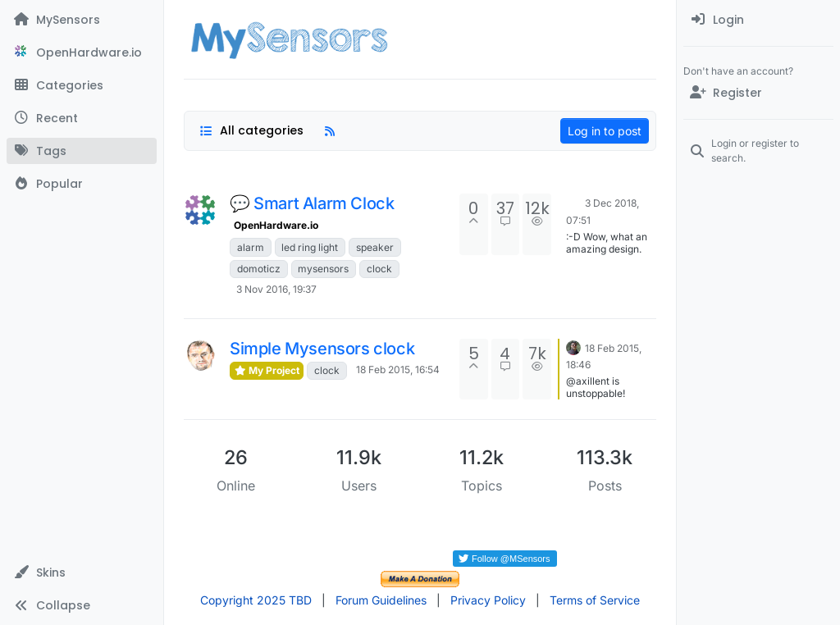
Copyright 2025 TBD (256, 600)
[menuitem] (758, 20)
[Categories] (82, 85)
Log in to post (605, 131)
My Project (267, 370)
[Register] (758, 93)
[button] (82, 573)
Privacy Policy (488, 600)
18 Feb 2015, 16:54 (398, 370)
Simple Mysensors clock (322, 349)
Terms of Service (595, 600)
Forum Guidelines (381, 600)
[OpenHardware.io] (82, 52)
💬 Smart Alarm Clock (312, 203)
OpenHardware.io (276, 225)
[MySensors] (82, 20)
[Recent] (82, 118)
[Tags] (82, 151)
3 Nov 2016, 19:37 (276, 289)
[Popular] (82, 184)
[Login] (758, 20)
